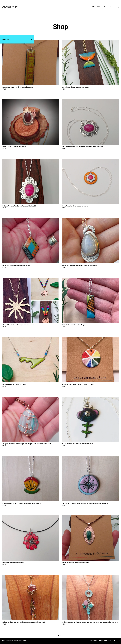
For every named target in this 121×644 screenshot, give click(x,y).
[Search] (118, 7)
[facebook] (115, 641)
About (99, 7)
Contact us (94, 641)
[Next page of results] (65, 635)
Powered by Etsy (22, 641)
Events (105, 7)
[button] (17, 39)
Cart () (112, 7)
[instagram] (119, 641)
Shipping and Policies (105, 641)
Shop (94, 7)
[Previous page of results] (56, 635)
